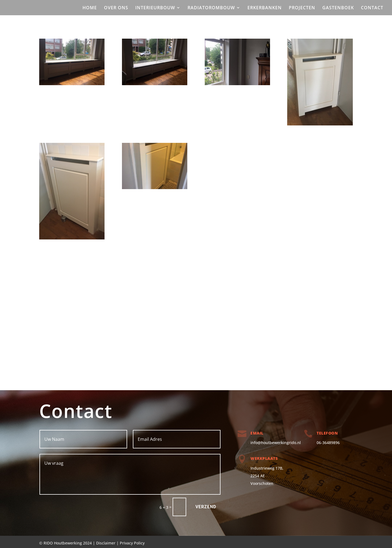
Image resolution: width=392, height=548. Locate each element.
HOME (90, 8)
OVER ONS (116, 8)
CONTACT (372, 8)
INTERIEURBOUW (155, 8)
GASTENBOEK (338, 8)
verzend (206, 507)
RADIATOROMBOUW (211, 8)
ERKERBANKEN (265, 8)
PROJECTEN (302, 8)
